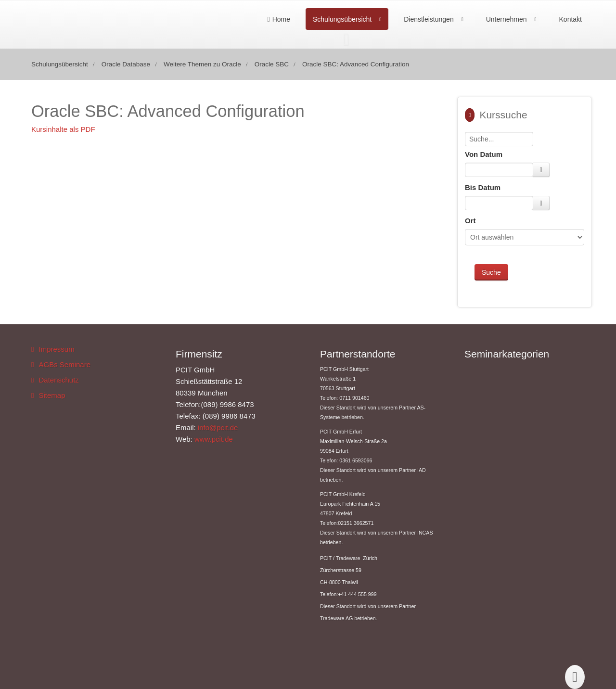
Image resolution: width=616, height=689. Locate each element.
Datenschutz (58, 380)
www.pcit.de (214, 439)
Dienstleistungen (429, 19)
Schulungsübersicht (342, 19)
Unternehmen (507, 19)
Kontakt (571, 19)
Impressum (56, 349)
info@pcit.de (218, 427)
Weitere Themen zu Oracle (202, 64)
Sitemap (52, 395)
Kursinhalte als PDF (63, 129)
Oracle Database (126, 64)
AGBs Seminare (64, 364)
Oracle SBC (272, 64)
